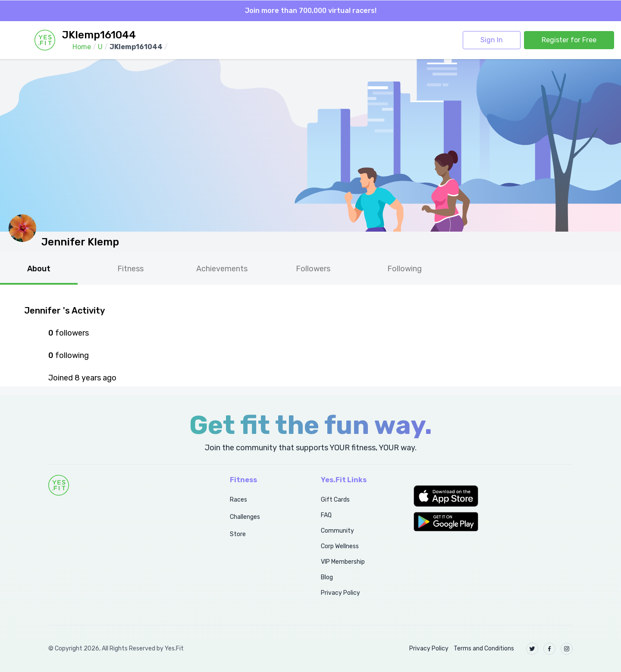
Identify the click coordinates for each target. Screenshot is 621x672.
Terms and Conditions (484, 648)
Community (337, 531)
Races (238, 500)
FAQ (326, 515)
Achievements (222, 269)
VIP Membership (343, 562)
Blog (327, 577)
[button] (493, 496)
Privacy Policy (340, 593)
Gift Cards (335, 500)
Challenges (245, 517)
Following (405, 269)
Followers (313, 269)
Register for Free (569, 40)
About (39, 269)
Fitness (130, 269)
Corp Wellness (340, 546)
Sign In (492, 40)
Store (238, 534)
